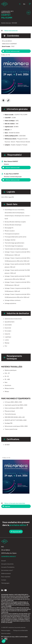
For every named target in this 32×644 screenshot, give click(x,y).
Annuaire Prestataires (8, 567)
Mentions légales (6, 630)
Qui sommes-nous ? (7, 570)
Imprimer (6, 506)
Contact (4, 580)
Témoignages (5, 583)
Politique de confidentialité (20, 630)
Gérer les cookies (6, 633)
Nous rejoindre (6, 577)
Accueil (3, 561)
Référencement (6, 573)
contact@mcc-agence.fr (9, 556)
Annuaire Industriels (7, 564)
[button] (4, 641)
